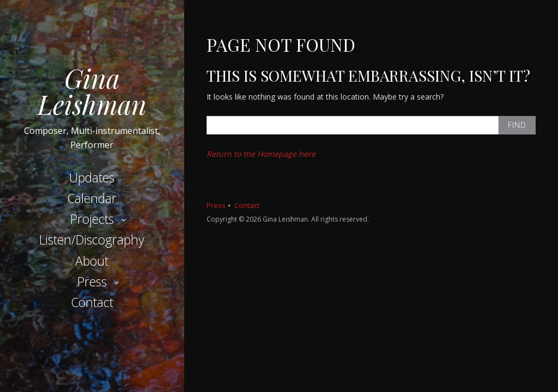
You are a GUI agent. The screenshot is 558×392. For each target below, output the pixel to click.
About (92, 261)
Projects (92, 219)
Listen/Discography (92, 240)
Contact (92, 302)
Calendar (92, 198)
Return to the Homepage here (261, 154)
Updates (92, 177)
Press (92, 281)
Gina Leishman (92, 91)
